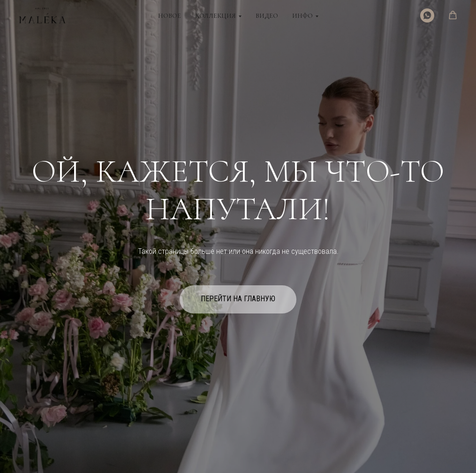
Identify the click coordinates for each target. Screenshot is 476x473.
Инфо (302, 16)
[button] (453, 15)
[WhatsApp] (427, 15)
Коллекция (215, 16)
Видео (267, 16)
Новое (170, 16)
